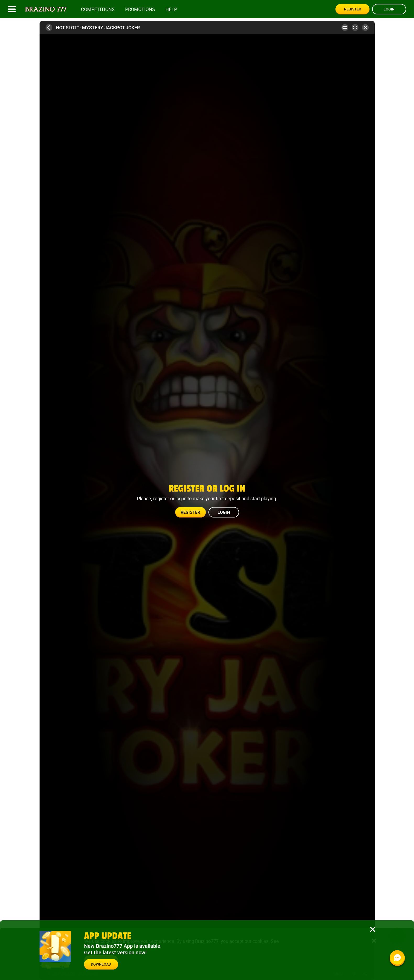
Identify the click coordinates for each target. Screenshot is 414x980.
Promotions (140, 9)
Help (171, 9)
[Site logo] (46, 9)
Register (353, 9)
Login (389, 9)
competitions (98, 9)
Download (101, 964)
